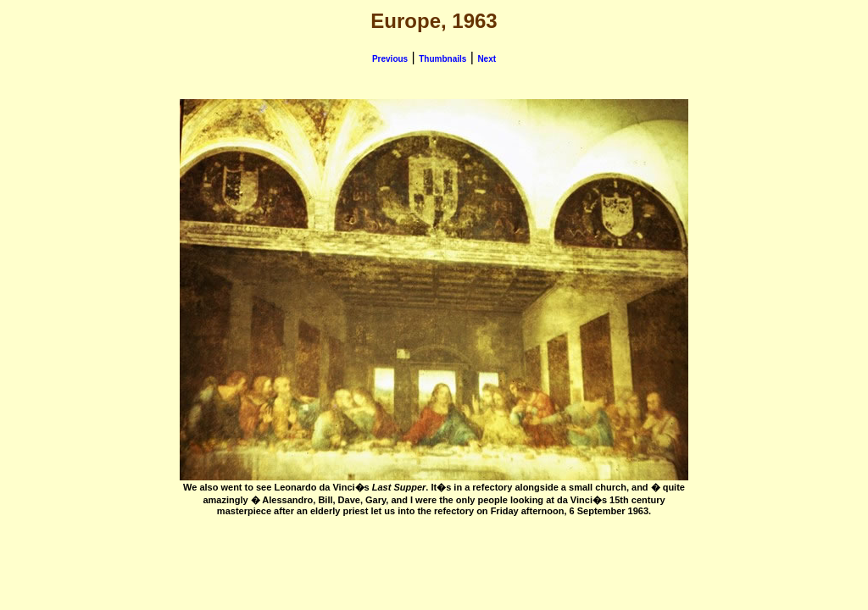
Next (487, 59)
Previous (390, 59)
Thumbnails (442, 59)
